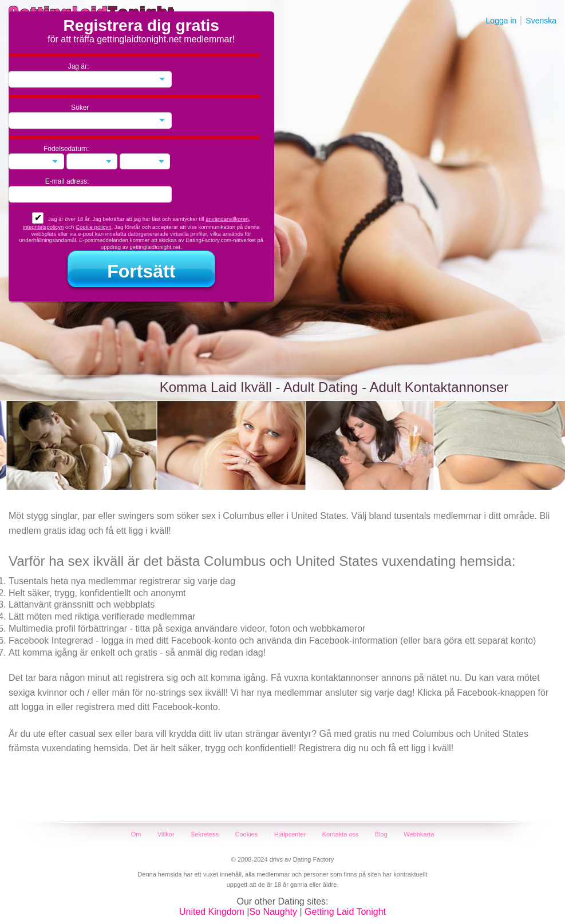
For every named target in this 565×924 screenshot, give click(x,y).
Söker (80, 108)
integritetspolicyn (43, 227)
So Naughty (273, 912)
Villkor (166, 834)
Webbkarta (419, 834)
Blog (381, 834)
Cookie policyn (93, 227)
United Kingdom (212, 912)
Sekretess (205, 834)
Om (136, 834)
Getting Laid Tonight (345, 912)
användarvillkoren (227, 219)
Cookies (246, 834)
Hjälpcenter (290, 834)
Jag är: (79, 66)
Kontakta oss (341, 834)
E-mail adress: (67, 181)
